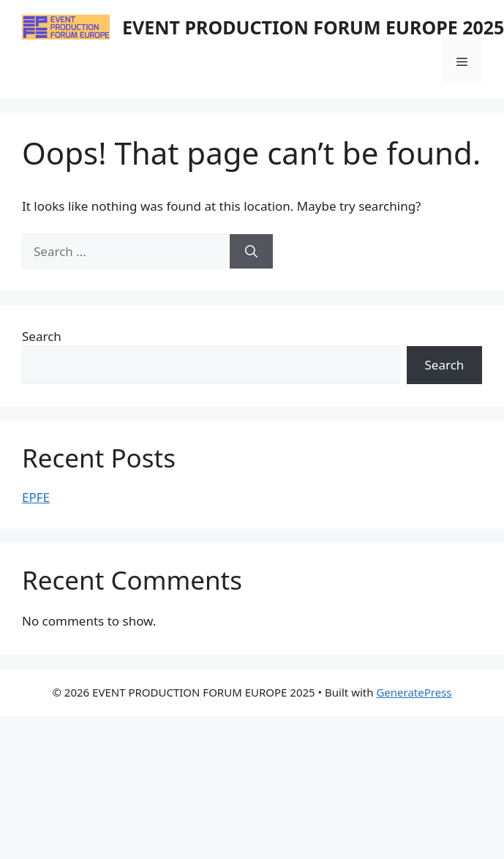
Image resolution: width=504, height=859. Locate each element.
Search (42, 336)
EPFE (36, 497)
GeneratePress (414, 692)
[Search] (251, 252)
